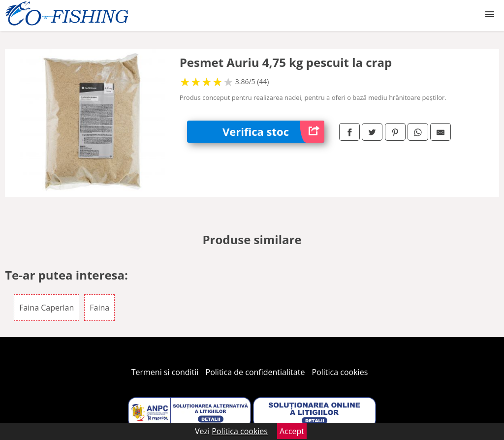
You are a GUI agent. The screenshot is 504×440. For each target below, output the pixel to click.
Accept (292, 431)
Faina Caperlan (47, 308)
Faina (99, 308)
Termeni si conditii (165, 372)
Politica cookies (340, 372)
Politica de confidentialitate (255, 372)
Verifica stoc (273, 132)
